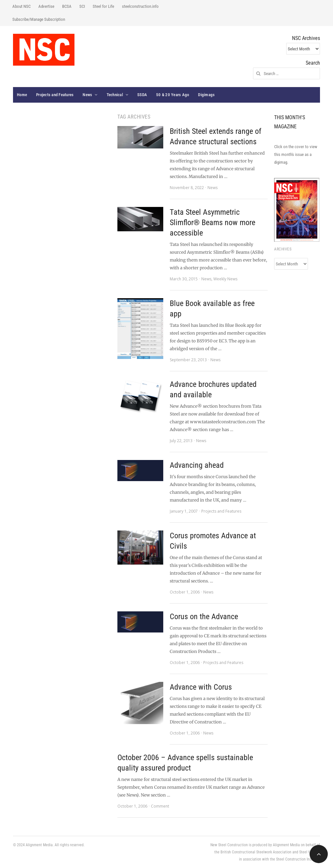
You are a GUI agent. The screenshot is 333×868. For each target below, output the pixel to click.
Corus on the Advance (204, 617)
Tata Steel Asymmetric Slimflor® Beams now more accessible (213, 223)
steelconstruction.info (140, 6)
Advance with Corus (201, 687)
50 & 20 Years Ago (173, 95)
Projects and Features (55, 95)
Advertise (46, 6)
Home (22, 95)
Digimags (206, 95)
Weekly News (225, 279)
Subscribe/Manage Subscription (39, 19)
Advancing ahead (197, 465)
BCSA (67, 6)
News (87, 95)
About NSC (21, 6)
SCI (82, 6)
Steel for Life (103, 6)
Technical (115, 95)
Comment (160, 806)
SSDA (142, 95)
